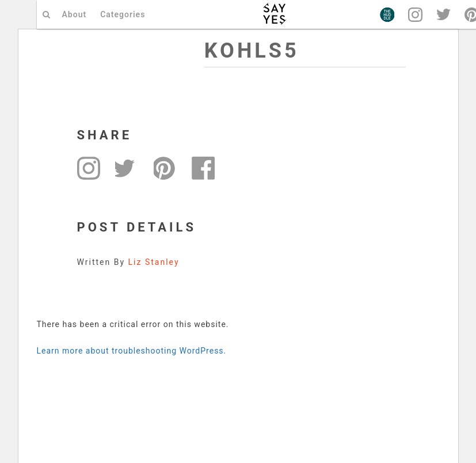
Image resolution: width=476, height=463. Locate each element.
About (75, 14)
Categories (123, 14)
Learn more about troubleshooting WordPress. (132, 351)
